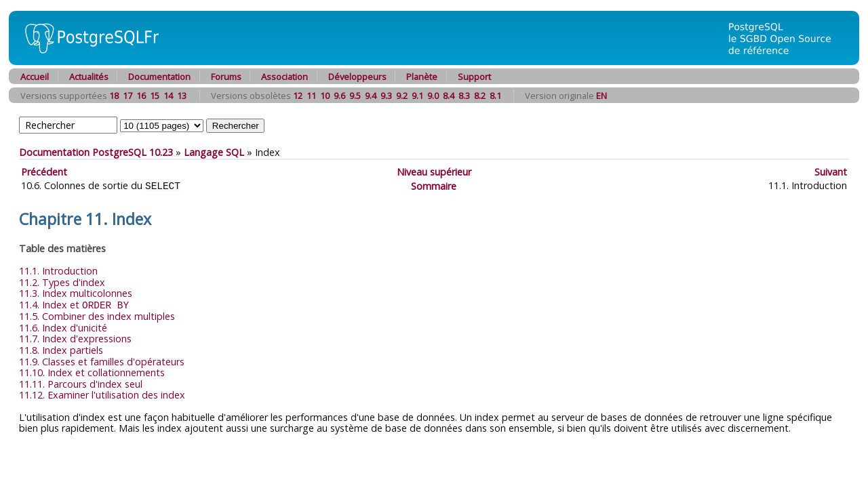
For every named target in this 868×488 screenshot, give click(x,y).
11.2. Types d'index (62, 282)
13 (182, 96)
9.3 (386, 96)
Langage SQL (214, 152)
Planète (422, 77)
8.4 (449, 96)
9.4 (371, 96)
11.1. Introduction (58, 270)
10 (325, 96)
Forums (226, 77)
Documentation (159, 77)
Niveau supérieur (434, 172)
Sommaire (434, 185)
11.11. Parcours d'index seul (81, 383)
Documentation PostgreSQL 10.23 (96, 152)
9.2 (402, 96)
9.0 (433, 96)
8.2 (480, 96)
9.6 (339, 96)
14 (168, 96)
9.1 (417, 96)
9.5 (355, 96)
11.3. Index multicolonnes (76, 292)
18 (114, 96)
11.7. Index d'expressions (75, 337)
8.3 (464, 96)
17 (127, 96)
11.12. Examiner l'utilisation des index (102, 393)
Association (284, 77)
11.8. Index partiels (61, 349)
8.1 (495, 96)
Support (474, 77)
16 (141, 96)
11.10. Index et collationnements (92, 371)
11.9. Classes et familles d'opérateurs (102, 360)
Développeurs (357, 77)
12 (298, 96)
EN (601, 96)
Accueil (35, 77)
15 (155, 96)
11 (311, 96)
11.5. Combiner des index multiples (97, 315)
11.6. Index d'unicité (63, 326)
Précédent (44, 172)
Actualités (89, 77)
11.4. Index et (74, 304)
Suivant (831, 172)
